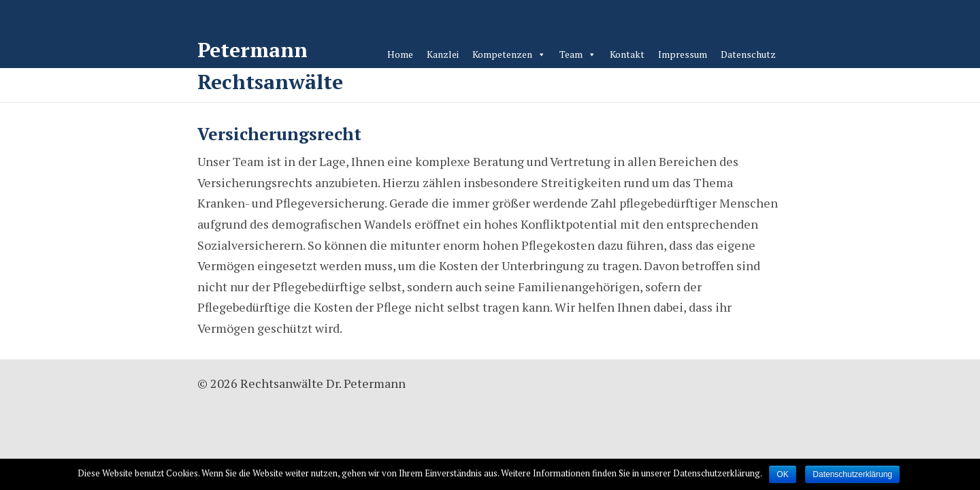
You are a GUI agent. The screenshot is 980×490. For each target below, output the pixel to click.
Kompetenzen (502, 54)
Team (571, 54)
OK (782, 474)
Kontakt (627, 54)
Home (400, 54)
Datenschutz (748, 54)
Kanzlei (443, 54)
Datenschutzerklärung (852, 474)
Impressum (683, 54)
